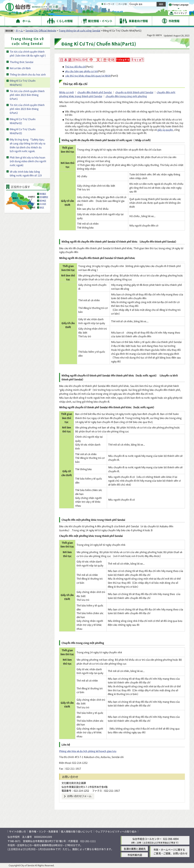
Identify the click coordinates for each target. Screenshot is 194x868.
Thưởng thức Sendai (21, 62)
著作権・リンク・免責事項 (43, 831)
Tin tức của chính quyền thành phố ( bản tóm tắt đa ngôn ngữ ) (28, 54)
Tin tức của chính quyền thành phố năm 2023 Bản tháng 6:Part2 (27, 109)
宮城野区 (44, 197)
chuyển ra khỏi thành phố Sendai (134, 92)
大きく (146, 8)
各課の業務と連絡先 (135, 849)
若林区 (43, 201)
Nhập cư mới (66, 92)
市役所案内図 (135, 855)
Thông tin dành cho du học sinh (28, 74)
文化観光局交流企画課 (74, 783)
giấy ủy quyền (165, 130)
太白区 (43, 204)
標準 (151, 4)
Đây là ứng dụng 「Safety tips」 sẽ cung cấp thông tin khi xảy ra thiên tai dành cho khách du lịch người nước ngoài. (28, 145)
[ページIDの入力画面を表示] (117, 13)
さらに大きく (158, 8)
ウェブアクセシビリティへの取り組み (116, 831)
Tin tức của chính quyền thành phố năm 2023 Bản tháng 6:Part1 (27, 95)
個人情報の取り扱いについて (77, 831)
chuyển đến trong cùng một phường (126, 96)
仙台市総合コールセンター (147, 839)
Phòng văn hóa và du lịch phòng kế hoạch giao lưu (88, 751)
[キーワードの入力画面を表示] (102, 13)
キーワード (108, 13)
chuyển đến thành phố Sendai (95, 92)
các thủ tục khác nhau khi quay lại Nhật (88, 76)
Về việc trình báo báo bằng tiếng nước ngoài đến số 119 (26, 173)
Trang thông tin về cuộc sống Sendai (79, 31)
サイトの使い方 (18, 831)
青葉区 (43, 194)
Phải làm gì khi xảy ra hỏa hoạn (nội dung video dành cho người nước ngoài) (28, 161)
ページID (121, 13)
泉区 (42, 208)
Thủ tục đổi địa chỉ (75, 66)
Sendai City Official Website (41, 31)
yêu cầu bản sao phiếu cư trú (81, 71)
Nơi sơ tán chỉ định (20, 68)
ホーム (19, 31)
